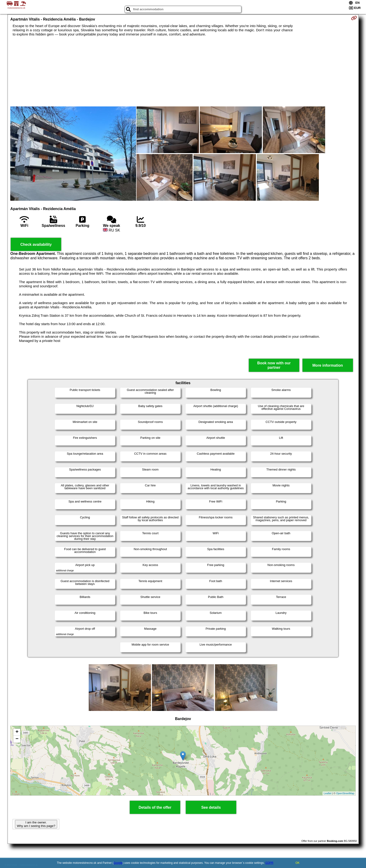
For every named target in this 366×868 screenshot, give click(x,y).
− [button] (17, 739)
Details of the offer (155, 807)
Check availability (36, 244)
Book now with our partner (274, 365)
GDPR (269, 863)
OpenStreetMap (345, 793)
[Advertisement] (183, 71)
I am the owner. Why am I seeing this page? (36, 824)
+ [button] (17, 732)
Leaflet (328, 793)
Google (118, 863)
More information (328, 365)
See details (211, 807)
